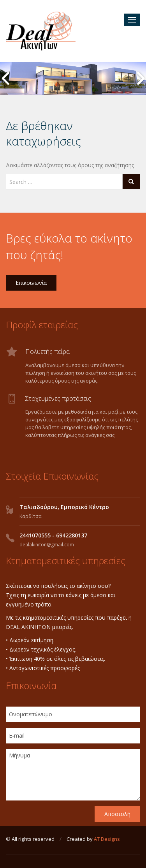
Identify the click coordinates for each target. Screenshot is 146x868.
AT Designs (107, 839)
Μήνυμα (73, 775)
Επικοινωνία (31, 283)
